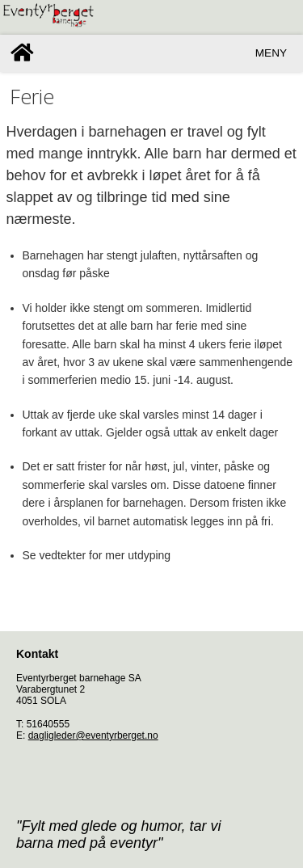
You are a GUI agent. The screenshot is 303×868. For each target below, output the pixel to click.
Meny (271, 53)
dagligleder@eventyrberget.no (93, 735)
